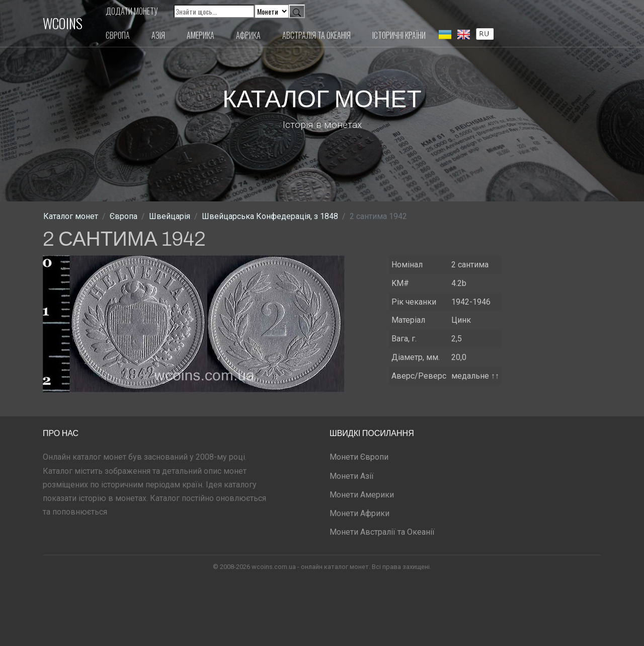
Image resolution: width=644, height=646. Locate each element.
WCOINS (63, 23)
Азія (158, 35)
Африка (248, 35)
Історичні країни (399, 35)
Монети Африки (359, 513)
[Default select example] (272, 11)
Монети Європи (359, 457)
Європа (118, 35)
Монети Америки (362, 495)
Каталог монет (71, 216)
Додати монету (132, 11)
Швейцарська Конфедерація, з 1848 (270, 216)
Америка (200, 35)
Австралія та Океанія (316, 35)
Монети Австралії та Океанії (382, 532)
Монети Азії (352, 476)
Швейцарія (170, 216)
